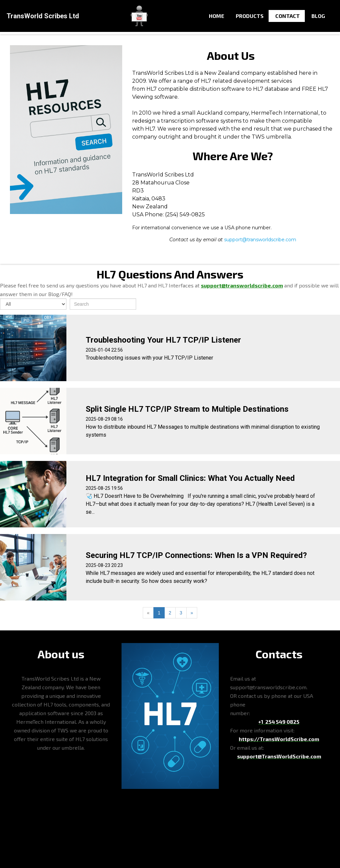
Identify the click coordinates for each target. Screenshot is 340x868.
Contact (288, 16)
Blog (318, 16)
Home (216, 16)
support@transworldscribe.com (260, 240)
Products (250, 16)
